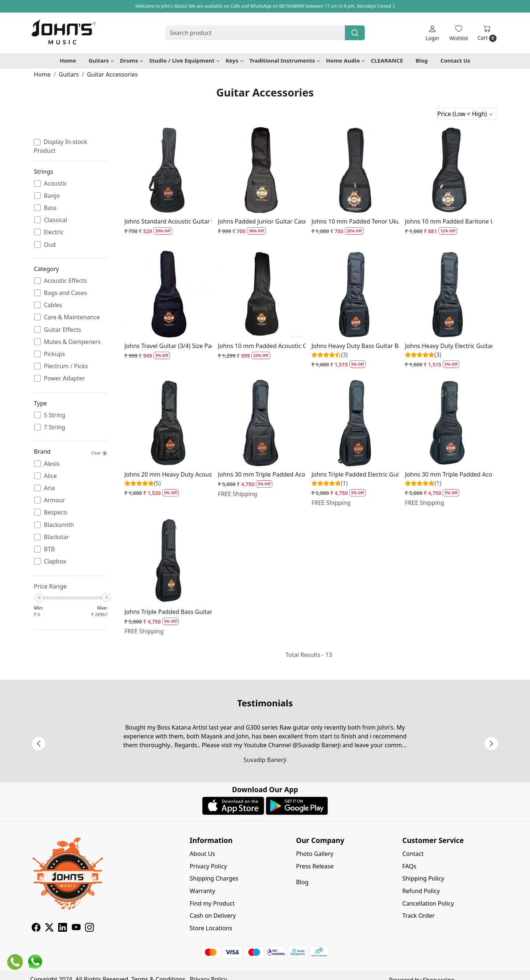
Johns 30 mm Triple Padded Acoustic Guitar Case (262, 474)
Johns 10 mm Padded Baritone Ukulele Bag (449, 221)
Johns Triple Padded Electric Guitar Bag (355, 474)
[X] (49, 928)
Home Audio (345, 60)
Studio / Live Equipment (184, 60)
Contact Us (455, 60)
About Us (202, 854)
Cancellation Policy (428, 903)
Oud (50, 245)
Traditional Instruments (285, 60)
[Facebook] (36, 928)
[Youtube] (76, 928)
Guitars (101, 60)
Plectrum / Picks (66, 366)
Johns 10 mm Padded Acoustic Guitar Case (262, 346)
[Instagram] (89, 928)
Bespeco (55, 512)
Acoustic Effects (65, 281)
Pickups (54, 354)
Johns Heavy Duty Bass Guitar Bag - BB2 (355, 346)
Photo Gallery (315, 854)
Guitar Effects (62, 330)
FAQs (409, 866)
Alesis (52, 464)
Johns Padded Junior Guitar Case (262, 221)
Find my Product (212, 903)
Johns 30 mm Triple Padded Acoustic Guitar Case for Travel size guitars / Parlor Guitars (449, 474)
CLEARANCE (387, 60)
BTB (49, 549)
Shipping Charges (214, 878)
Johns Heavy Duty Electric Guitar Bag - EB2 (449, 346)
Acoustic (55, 184)
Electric (54, 232)
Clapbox (55, 561)
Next (491, 744)
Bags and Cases (65, 293)
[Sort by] (467, 114)
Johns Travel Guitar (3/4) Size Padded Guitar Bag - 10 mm (168, 346)
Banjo (52, 196)
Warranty (202, 891)
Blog (422, 60)
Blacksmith (59, 525)
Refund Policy (421, 891)
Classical (55, 220)
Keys (234, 60)
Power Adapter (64, 378)
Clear (99, 453)
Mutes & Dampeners (72, 342)
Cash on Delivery (213, 916)
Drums (131, 60)
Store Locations (211, 928)
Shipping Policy (423, 878)
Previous (39, 744)
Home (68, 60)
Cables (53, 305)
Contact (413, 854)
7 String (54, 427)
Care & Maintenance (72, 317)
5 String (54, 415)
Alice (50, 476)
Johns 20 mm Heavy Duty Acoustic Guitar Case (168, 474)
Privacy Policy (208, 866)
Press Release (315, 866)
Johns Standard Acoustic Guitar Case (168, 221)
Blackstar (56, 537)
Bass (50, 208)
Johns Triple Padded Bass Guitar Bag (168, 612)
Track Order (418, 916)
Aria (49, 488)
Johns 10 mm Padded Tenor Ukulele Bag (355, 221)
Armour (54, 500)
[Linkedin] (63, 928)
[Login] (432, 33)
